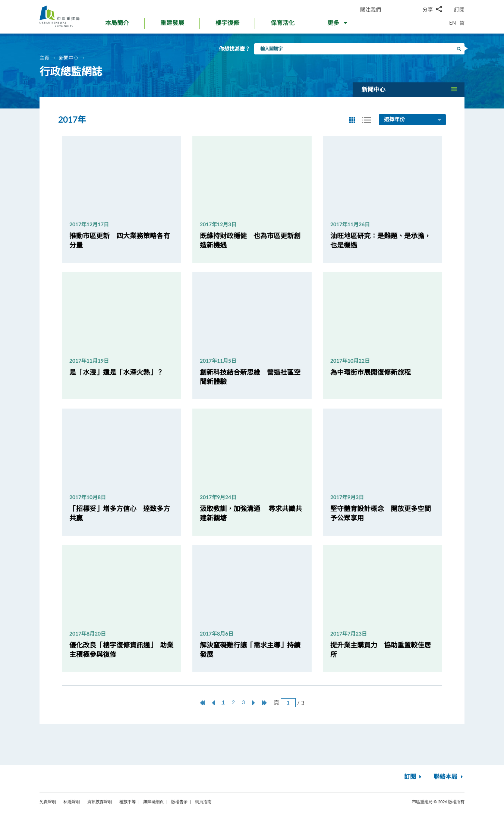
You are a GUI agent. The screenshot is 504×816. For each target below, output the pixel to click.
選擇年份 (413, 120)
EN (453, 23)
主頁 (44, 58)
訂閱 (459, 10)
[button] (338, 25)
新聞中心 (69, 58)
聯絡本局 (449, 777)
